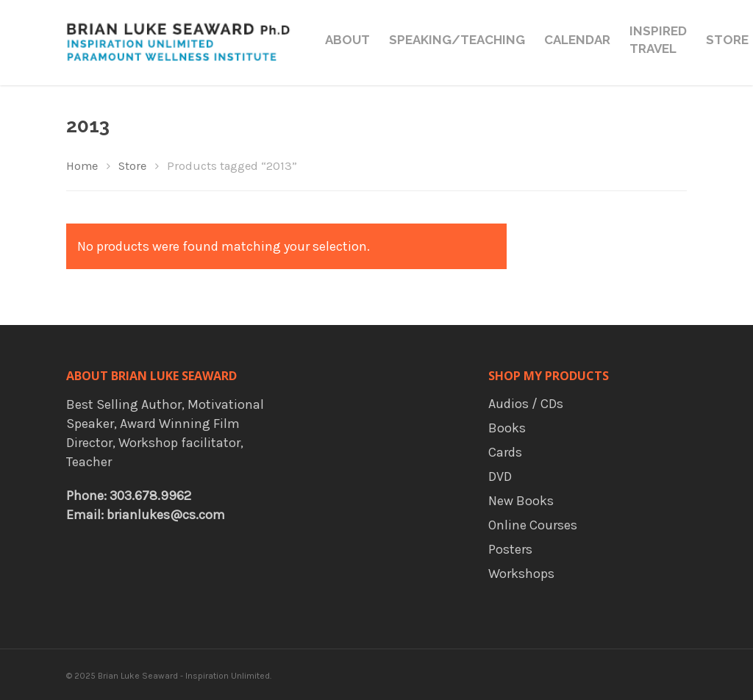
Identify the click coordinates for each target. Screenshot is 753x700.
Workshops (521, 574)
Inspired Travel (658, 40)
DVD (500, 476)
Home (82, 166)
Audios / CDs (526, 404)
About (347, 40)
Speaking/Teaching (457, 40)
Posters (510, 549)
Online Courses (533, 525)
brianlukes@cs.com (166, 515)
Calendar (577, 40)
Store (727, 40)
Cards (505, 452)
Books (507, 428)
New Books (521, 501)
